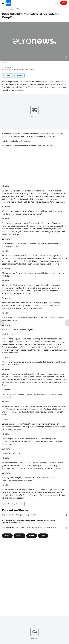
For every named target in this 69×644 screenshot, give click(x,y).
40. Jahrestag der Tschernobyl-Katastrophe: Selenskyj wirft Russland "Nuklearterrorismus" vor (28, 521)
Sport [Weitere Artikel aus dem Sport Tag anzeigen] (43, 536)
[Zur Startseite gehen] (8, 3)
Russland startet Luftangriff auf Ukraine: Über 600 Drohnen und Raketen (29, 528)
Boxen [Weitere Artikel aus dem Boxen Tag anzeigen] (7, 536)
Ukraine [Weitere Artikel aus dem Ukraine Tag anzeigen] (19, 536)
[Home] (3, 9)
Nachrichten (10, 9)
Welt (18, 9)
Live (64, 3)
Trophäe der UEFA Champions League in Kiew (19, 515)
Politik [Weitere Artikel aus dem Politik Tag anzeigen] (32, 536)
